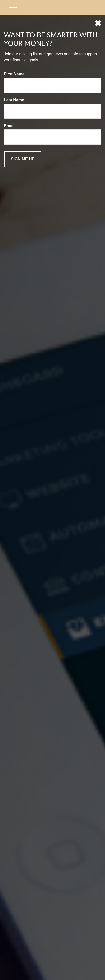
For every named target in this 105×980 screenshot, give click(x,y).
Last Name (14, 100)
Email (9, 126)
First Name (14, 74)
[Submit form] (23, 159)
